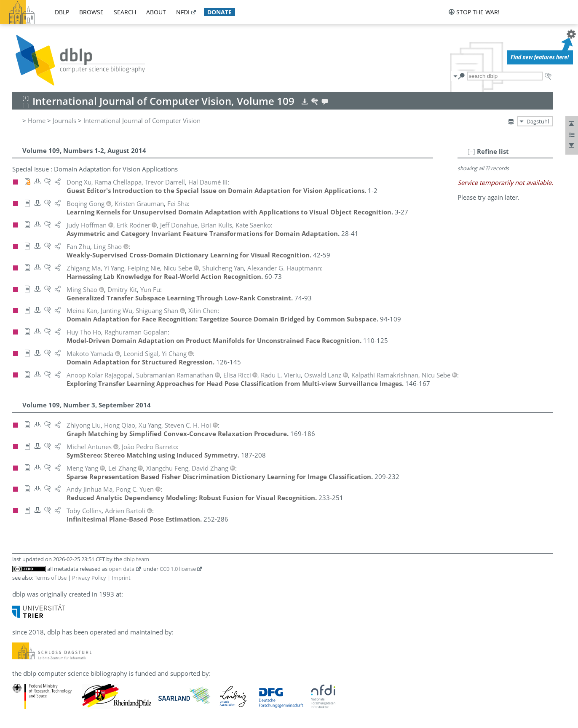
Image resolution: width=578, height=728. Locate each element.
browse (91, 12)
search (125, 12)
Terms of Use (51, 578)
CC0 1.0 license (178, 569)
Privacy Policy (89, 578)
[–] (471, 151)
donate (219, 12)
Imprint (121, 578)
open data (122, 569)
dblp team (136, 559)
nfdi (183, 12)
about (156, 12)
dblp (62, 12)
